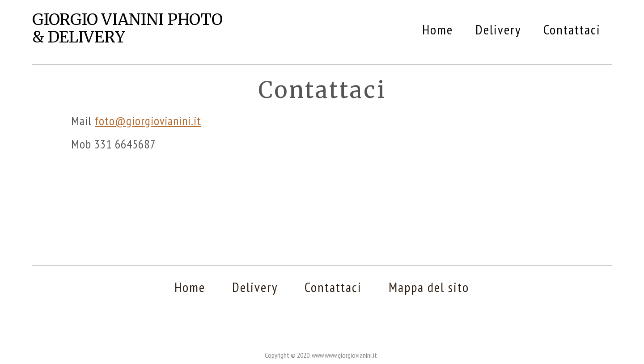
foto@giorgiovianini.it (148, 121)
